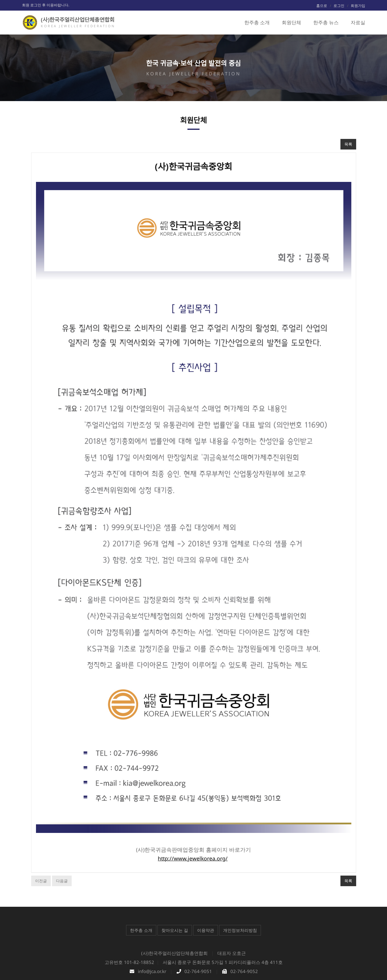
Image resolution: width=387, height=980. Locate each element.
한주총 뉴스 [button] (326, 22)
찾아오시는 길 (175, 894)
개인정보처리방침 (240, 894)
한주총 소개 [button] (257, 22)
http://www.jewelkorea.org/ (193, 823)
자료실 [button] (358, 22)
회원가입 (358, 6)
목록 (348, 144)
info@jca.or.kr (152, 936)
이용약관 (206, 894)
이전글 (41, 845)
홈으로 (322, 6)
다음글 (62, 845)
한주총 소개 (141, 894)
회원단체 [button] (291, 22)
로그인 (339, 6)
